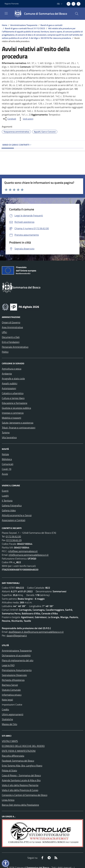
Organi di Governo (11, 322)
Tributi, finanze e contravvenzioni (19, 428)
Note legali (7, 700)
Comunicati (8, 464)
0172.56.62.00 (13, 536)
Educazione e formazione (15, 403)
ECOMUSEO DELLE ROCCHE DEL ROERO (23, 746)
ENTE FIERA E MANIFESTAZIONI (19, 751)
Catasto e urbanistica (13, 393)
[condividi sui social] (9, 119)
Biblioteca (7, 459)
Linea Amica (8, 800)
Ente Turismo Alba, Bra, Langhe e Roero (22, 766)
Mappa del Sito (9, 724)
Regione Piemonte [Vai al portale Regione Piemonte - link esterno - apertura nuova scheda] (12, 4)
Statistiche (7, 719)
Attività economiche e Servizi (17, 515)
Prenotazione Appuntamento (17, 670)
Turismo (6, 432)
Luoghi (5, 496)
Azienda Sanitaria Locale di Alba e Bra (21, 780)
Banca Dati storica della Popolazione (20, 805)
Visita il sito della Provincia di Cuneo (20, 790)
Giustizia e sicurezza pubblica (16, 408)
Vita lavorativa (9, 437)
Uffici (4, 332)
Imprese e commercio (13, 413)
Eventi (5, 491)
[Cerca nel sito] (77, 14)
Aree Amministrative (12, 327)
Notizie (5, 454)
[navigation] (6, 13)
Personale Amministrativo (15, 347)
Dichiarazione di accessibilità (16, 655)
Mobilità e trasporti (11, 418)
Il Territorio (7, 501)
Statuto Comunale (11, 690)
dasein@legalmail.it (17, 636)
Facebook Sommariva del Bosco (18, 761)
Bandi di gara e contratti (51, 25)
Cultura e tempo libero (13, 398)
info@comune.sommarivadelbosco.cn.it (29, 555)
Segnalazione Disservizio (14, 675)
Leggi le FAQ (8, 665)
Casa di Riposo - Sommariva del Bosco (21, 775)
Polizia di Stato (9, 770)
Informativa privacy (12, 695)
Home (5, 25)
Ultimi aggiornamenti (13, 714)
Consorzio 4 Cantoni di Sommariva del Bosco (25, 795)
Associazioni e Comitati (14, 520)
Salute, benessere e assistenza (18, 423)
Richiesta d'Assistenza (13, 680)
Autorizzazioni (9, 388)
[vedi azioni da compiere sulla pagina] (26, 119)
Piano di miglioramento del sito (18, 660)
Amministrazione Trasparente (24, 25)
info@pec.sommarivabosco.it (23, 551)
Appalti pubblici (10, 383)
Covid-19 (7, 469)
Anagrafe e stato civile (13, 378)
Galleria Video (9, 510)
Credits (5, 709)
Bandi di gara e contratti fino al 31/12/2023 (25, 28)
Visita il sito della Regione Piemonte (20, 785)
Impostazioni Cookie (12, 705)
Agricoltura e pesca (12, 369)
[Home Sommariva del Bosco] (39, 14)
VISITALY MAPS (10, 741)
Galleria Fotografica (12, 505)
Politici (5, 352)
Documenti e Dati (11, 337)
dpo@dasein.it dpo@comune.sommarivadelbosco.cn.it (36, 632)
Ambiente (7, 374)
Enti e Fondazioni (11, 342)
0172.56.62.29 (14, 540)
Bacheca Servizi (10, 685)
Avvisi (5, 474)
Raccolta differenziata (13, 756)
